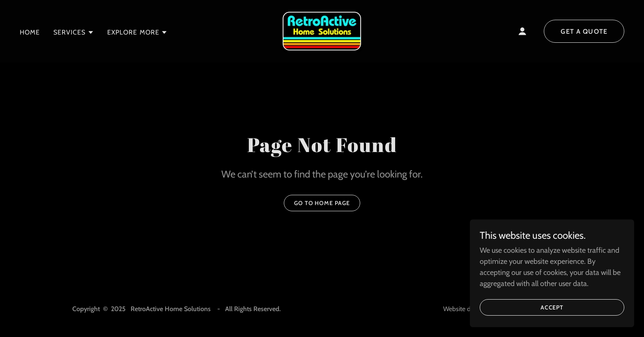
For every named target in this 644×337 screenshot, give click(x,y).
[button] (74, 32)
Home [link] (30, 32)
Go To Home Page (322, 203)
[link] (322, 30)
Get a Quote (584, 31)
